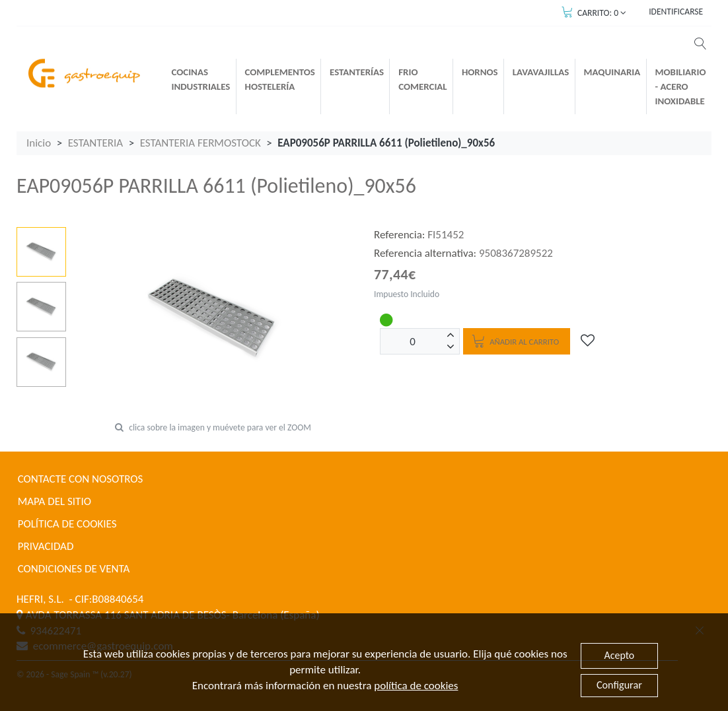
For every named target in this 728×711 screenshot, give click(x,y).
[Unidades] (413, 341)
